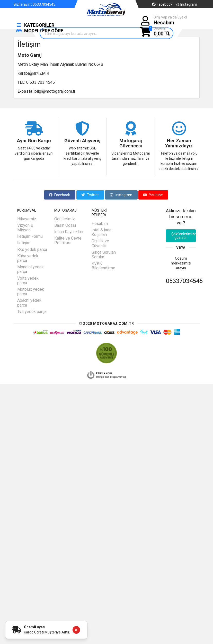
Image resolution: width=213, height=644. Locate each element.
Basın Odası (65, 225)
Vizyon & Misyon (25, 228)
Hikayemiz (27, 219)
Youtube (153, 195)
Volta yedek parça (28, 281)
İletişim (41, 10)
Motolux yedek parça (31, 292)
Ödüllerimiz (65, 219)
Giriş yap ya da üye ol (170, 20)
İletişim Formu (30, 236)
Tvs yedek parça (32, 312)
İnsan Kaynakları (69, 232)
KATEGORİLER (35, 25)
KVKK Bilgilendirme (103, 266)
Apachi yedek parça (29, 303)
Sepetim (162, 31)
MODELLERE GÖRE (40, 31)
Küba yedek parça (28, 258)
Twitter (90, 195)
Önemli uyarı (35, 627)
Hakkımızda (23, 10)
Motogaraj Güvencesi (131, 143)
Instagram (186, 4)
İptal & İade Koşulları (102, 232)
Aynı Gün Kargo (34, 141)
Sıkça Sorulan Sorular (104, 255)
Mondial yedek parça (30, 269)
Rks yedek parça (32, 249)
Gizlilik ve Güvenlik (100, 243)
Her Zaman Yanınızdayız (179, 143)
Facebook (162, 4)
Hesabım (100, 224)
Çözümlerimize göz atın (184, 236)
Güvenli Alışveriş (82, 141)
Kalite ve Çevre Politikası (68, 240)
